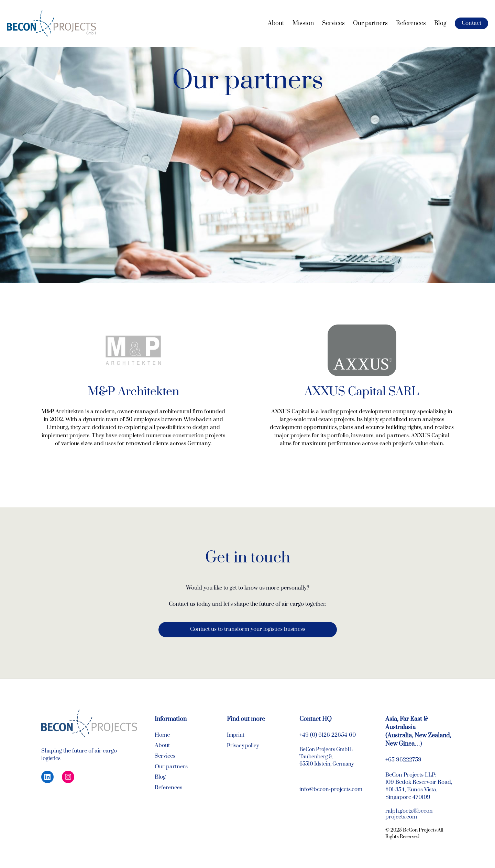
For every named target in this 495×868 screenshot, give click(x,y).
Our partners (171, 767)
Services (165, 756)
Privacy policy (243, 746)
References (168, 788)
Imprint (236, 735)
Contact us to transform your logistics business (248, 629)
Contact (471, 23)
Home (162, 735)
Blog (160, 777)
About (162, 745)
